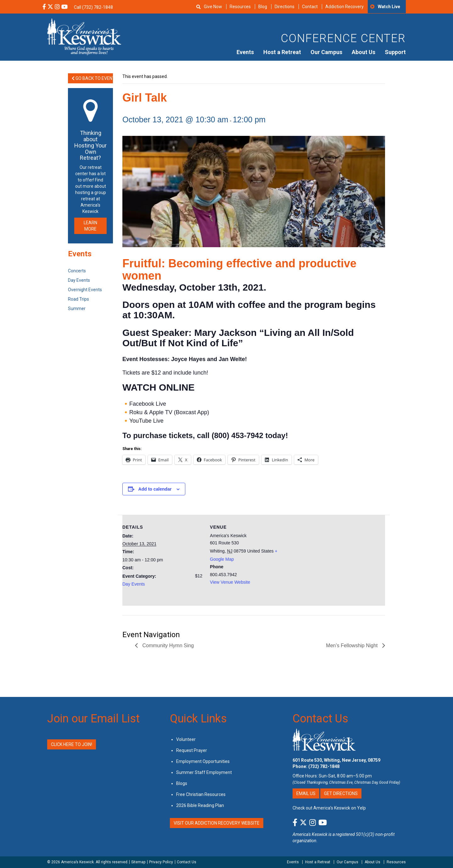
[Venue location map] (331, 558)
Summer (77, 309)
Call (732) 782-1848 (93, 7)
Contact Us (320, 719)
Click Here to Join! (72, 744)
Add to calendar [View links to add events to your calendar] (155, 489)
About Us (364, 52)
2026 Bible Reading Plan (200, 805)
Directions (285, 7)
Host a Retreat (282, 52)
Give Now (213, 7)
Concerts (77, 271)
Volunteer (186, 739)
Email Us (306, 793)
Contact (310, 7)
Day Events (134, 584)
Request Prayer (192, 750)
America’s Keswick (77, 862)
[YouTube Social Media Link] (64, 7)
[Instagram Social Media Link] (57, 7)
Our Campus (326, 52)
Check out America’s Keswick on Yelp (329, 808)
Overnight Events (85, 290)
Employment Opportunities (203, 761)
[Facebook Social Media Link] (44, 7)
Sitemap (138, 862)
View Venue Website (230, 582)
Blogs (182, 783)
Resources (240, 7)
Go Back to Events (92, 78)
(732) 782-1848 (324, 766)
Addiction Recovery (344, 7)
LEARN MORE (90, 226)
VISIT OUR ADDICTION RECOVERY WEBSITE (217, 823)
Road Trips (78, 299)
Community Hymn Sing (167, 645)
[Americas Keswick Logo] (84, 36)
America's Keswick (310, 834)
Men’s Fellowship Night (352, 645)
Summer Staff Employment (204, 772)
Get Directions (341, 793)
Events (245, 52)
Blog (263, 7)
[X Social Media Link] (50, 7)
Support (395, 52)
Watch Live (389, 7)
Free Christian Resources (201, 794)
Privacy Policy (161, 862)
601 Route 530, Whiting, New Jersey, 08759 (336, 760)
